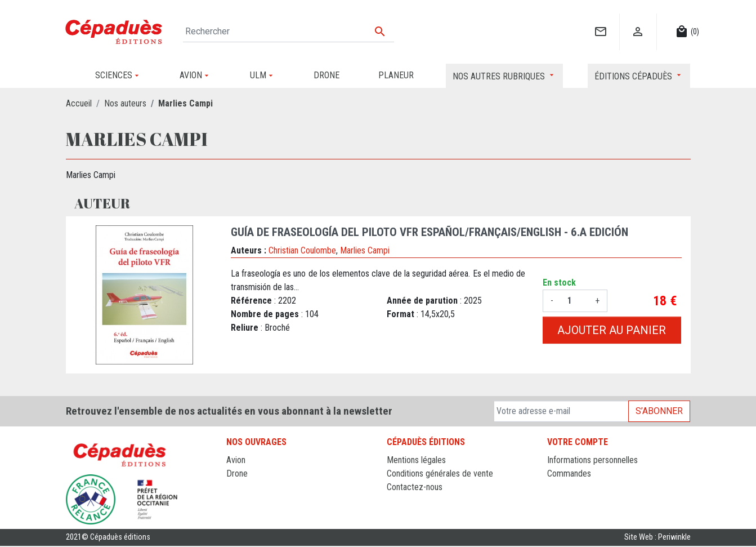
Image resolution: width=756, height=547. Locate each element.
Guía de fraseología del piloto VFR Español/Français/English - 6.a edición (430, 232)
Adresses (564, 501)
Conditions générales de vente (440, 473)
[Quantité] (574, 301)
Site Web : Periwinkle (657, 538)
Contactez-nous (415, 487)
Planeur (240, 487)
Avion (236, 460)
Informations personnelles (592, 460)
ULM (234, 501)
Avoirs (558, 487)
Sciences (243, 514)
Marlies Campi (365, 250)
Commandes (569, 473)
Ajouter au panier (612, 330)
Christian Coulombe (302, 250)
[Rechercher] (289, 32)
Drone (237, 473)
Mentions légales (416, 460)
